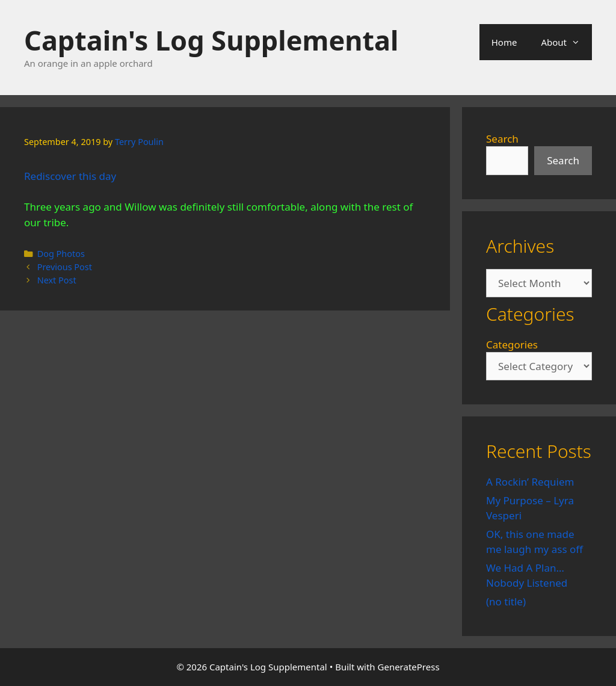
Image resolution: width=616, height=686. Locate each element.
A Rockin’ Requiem (530, 482)
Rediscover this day (70, 176)
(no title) (506, 601)
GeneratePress (409, 667)
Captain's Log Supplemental (211, 40)
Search (502, 139)
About (566, 42)
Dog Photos (61, 254)
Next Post (57, 280)
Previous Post (65, 267)
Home (504, 42)
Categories (512, 345)
